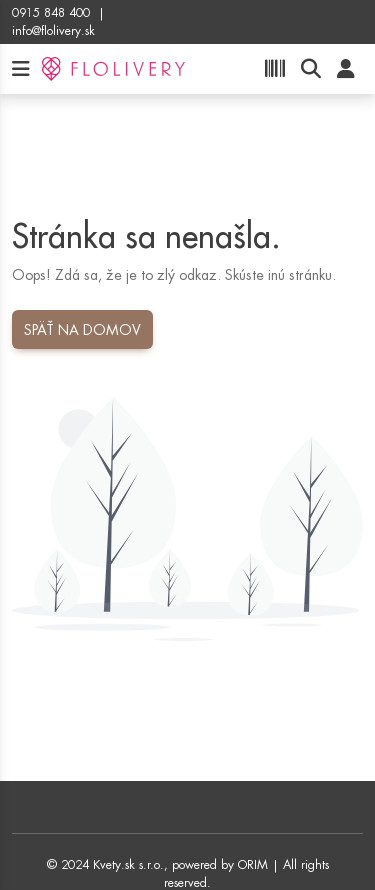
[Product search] (311, 69)
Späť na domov (82, 330)
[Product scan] (275, 69)
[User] (346, 69)
